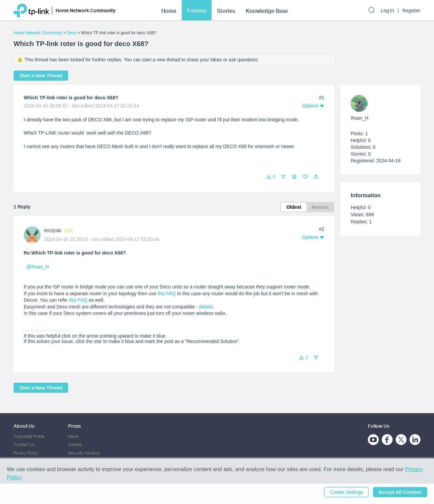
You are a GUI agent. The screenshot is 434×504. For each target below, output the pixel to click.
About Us (24, 426)
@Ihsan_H (38, 267)
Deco (72, 33)
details (206, 307)
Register (411, 11)
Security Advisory (84, 453)
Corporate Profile (29, 436)
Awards (75, 445)
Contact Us (24, 445)
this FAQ (167, 294)
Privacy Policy (26, 453)
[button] (316, 177)
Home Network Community (38, 33)
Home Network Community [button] (86, 10)
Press (74, 426)
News (73, 436)
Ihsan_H (359, 118)
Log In (387, 11)
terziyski (53, 230)
